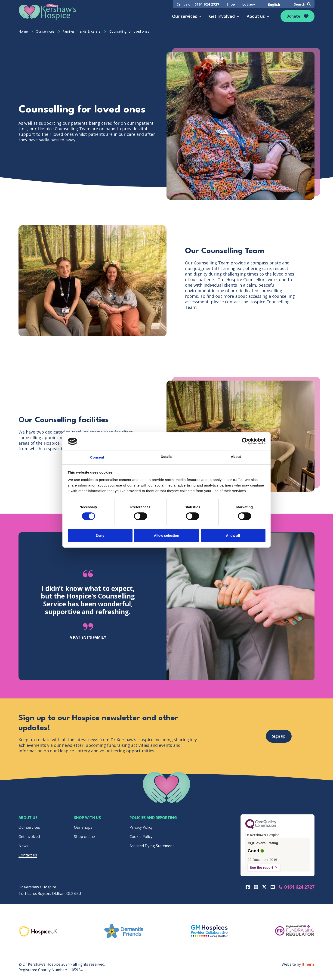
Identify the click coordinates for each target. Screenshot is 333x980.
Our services (187, 16)
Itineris (308, 964)
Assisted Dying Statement (152, 846)
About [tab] (236, 457)
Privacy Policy (141, 827)
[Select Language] (274, 5)
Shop (231, 4)
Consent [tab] (97, 457)
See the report (261, 867)
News (23, 846)
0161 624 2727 (207, 4)
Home (23, 31)
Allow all (233, 535)
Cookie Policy (141, 837)
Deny (100, 535)
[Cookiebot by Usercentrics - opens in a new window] (245, 441)
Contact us (28, 855)
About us (258, 16)
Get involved (224, 16)
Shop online (84, 837)
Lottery (249, 4)
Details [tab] (166, 457)
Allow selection (166, 535)
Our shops (83, 827)
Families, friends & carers (79, 31)
